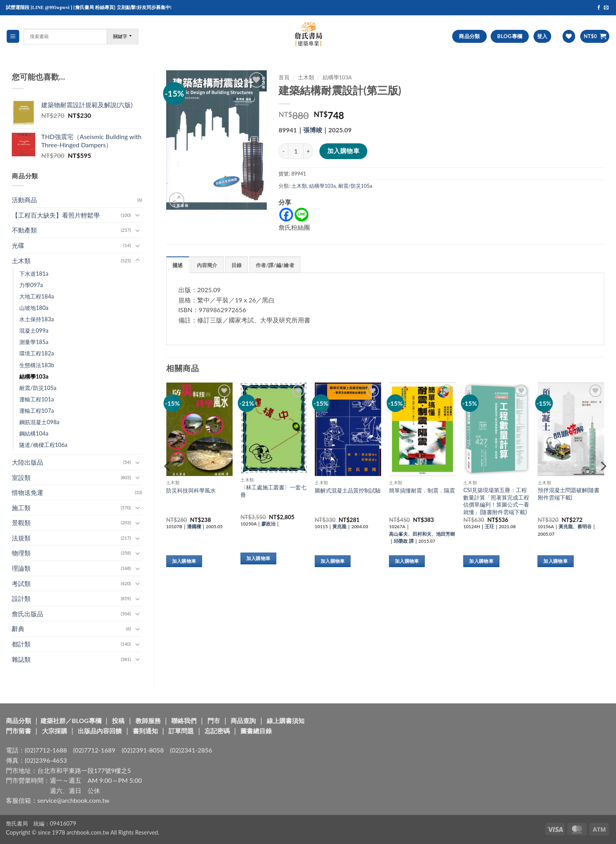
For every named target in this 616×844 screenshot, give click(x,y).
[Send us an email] (606, 8)
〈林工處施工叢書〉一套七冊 (273, 491)
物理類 (21, 553)
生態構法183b (37, 365)
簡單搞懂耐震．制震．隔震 (422, 490)
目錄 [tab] (237, 265)
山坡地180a (34, 308)
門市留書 (18, 731)
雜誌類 (21, 659)
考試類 (21, 583)
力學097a (31, 285)
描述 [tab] (178, 265)
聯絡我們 (184, 720)
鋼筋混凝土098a (39, 422)
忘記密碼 (217, 731)
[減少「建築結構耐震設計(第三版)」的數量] (283, 151)
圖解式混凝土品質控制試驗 (348, 490)
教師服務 (148, 720)
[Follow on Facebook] (599, 8)
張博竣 (313, 130)
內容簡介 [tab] (207, 265)
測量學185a (34, 342)
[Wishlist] (569, 36)
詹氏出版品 (27, 614)
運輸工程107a (37, 411)
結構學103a (34, 376)
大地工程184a (37, 296)
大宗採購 (55, 731)
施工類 (21, 508)
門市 (214, 720)
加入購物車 (343, 151)
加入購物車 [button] (184, 561)
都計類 (21, 644)
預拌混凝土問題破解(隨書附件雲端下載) (569, 494)
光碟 (18, 245)
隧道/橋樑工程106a (43, 445)
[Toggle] (137, 215)
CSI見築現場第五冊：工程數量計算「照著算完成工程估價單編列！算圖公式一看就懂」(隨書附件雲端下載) (496, 501)
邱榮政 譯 (404, 541)
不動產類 (24, 230)
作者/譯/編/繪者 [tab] (275, 265)
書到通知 (145, 731)
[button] (13, 36)
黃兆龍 (339, 526)
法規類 (21, 538)
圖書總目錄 (256, 731)
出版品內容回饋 (100, 731)
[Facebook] (286, 215)
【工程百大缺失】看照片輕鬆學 (56, 215)
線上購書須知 (286, 720)
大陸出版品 (27, 462)
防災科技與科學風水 (191, 490)
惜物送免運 (27, 492)
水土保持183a (37, 319)
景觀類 (21, 523)
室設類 (21, 477)
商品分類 (18, 720)
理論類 (21, 568)
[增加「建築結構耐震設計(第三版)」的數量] (308, 151)
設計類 (21, 598)
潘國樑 (194, 526)
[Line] (302, 215)
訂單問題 (181, 731)
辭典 (18, 629)
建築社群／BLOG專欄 (71, 720)
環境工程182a (37, 353)
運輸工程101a (37, 399)
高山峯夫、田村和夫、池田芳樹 (422, 534)
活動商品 (24, 200)
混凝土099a (34, 330)
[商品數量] (296, 151)
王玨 (489, 526)
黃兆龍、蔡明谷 (575, 526)
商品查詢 (243, 720)
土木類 (21, 261)
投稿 (118, 720)
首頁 (284, 77)
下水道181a (34, 274)
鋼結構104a (34, 433)
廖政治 (268, 524)
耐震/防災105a (38, 388)
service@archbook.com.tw (73, 800)
